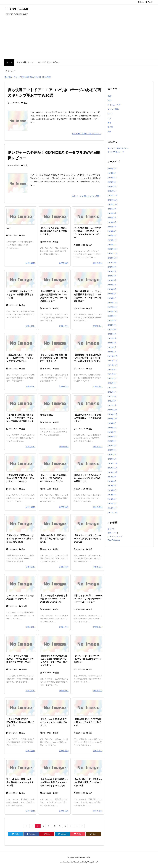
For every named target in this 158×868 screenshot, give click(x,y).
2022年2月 (112, 347)
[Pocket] (78, 834)
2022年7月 (112, 325)
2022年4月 (112, 338)
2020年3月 (112, 450)
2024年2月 (112, 240)
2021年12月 (113, 356)
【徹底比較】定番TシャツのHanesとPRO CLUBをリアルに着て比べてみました (20, 478)
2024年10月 (113, 204)
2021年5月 (112, 387)
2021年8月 (112, 374)
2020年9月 (112, 423)
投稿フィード (113, 533)
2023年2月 (112, 294)
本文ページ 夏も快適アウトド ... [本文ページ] (86, 134)
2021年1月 (112, 405)
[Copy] (93, 834)
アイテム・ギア (114, 105)
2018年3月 (112, 504)
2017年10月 (113, 512)
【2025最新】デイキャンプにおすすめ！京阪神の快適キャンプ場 (20, 295)
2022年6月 (112, 329)
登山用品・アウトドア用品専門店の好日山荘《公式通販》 (28, 77)
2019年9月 (112, 477)
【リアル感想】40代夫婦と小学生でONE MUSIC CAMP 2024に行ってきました (54, 599)
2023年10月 (113, 258)
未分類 (24, 606)
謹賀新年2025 (47, 415)
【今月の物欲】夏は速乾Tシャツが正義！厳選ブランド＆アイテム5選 (88, 782)
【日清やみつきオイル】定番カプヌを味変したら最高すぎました (87, 418)
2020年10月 (113, 419)
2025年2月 (112, 186)
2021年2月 (112, 401)
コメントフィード (115, 536)
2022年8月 (112, 320)
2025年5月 (112, 178)
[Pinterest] (47, 834)
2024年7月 (112, 218)
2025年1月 (112, 191)
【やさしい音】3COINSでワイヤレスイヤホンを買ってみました (54, 722)
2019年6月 (112, 490)
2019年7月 (112, 486)
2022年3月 (112, 343)
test (8, 228)
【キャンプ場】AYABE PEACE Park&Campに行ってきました (20, 722)
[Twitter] (15, 834)
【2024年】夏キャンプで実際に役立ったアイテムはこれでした (88, 722)
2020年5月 (112, 441)
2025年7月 (112, 169)
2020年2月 (112, 454)
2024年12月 (113, 195)
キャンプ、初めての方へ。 (119, 148)
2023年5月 (112, 280)
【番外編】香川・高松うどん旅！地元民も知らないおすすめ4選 (54, 539)
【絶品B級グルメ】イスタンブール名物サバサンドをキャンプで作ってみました (20, 358)
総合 (26, 103)
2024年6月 (112, 222)
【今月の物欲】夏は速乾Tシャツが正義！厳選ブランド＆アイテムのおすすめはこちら (54, 782)
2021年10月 (113, 365)
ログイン (111, 529)
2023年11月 (113, 253)
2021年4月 (112, 392)
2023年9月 (112, 262)
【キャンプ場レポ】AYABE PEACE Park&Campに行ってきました (88, 659)
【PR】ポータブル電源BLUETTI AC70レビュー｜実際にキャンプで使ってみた (20, 659)
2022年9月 (112, 316)
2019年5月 (112, 495)
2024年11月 (113, 200)
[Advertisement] (79, 39)
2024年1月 (112, 245)
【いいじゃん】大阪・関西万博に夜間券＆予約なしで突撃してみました (54, 231)
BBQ (110, 96)
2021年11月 (113, 361)
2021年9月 (112, 370)
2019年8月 (112, 481)
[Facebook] (31, 834)
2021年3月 (112, 396)
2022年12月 (113, 303)
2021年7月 (112, 379)
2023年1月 (112, 298)
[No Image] (21, 217)
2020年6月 (112, 437)
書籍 (109, 123)
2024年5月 (112, 227)
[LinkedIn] (62, 834)
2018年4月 (112, 499)
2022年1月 (112, 352)
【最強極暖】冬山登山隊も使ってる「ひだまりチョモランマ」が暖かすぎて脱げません (87, 358)
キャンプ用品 (113, 109)
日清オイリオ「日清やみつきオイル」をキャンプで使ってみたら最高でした (20, 539)
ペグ (109, 118)
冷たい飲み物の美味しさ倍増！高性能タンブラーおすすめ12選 (20, 782)
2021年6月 (112, 383)
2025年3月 (112, 182)
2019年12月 (113, 463)
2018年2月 (112, 508)
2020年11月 (113, 414)
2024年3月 (112, 236)
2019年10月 (113, 472)
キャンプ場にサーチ (116, 152)
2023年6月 (112, 276)
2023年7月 (112, 271)
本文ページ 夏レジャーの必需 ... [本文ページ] (86, 196)
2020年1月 (112, 459)
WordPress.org (114, 540)
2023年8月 (112, 267)
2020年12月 (113, 410)
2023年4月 (112, 285)
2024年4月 (112, 231)
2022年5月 (112, 334)
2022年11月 (113, 307)
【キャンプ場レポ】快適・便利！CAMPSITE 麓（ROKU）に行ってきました (54, 358)
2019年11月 (113, 468)
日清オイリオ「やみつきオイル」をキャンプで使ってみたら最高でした (87, 478)
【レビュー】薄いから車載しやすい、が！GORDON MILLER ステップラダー (54, 478)
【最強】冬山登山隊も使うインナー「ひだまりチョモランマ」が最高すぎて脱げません (20, 418)
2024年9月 (112, 209)
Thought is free (92, 862)
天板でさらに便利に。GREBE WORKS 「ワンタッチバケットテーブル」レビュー (88, 599)
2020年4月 (112, 445)
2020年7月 (112, 432)
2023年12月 (113, 249)
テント (110, 114)
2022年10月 (113, 312)
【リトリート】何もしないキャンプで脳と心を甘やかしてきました (87, 539)
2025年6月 (112, 173)
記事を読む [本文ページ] (30, 263)
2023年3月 (112, 289)
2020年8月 (112, 428)
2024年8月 (112, 213)
